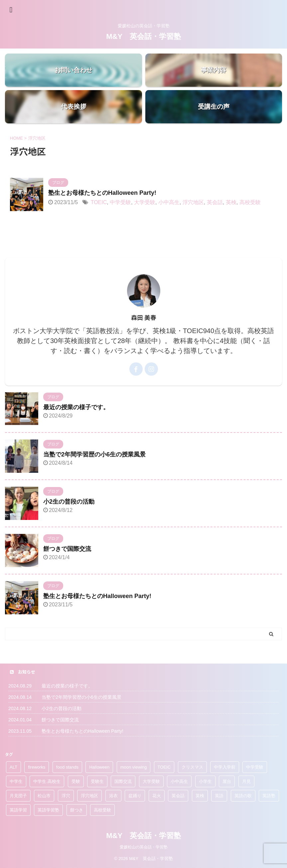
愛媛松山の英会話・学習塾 (144, 847)
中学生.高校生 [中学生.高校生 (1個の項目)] (47, 781)
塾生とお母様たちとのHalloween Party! (102, 193)
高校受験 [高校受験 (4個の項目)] (102, 810)
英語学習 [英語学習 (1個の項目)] (18, 810)
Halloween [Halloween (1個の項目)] (99, 767)
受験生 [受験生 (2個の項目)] (97, 781)
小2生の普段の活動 (69, 502)
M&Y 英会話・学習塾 (143, 36)
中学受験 (120, 202)
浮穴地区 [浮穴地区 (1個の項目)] (89, 796)
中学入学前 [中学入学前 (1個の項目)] (225, 767)
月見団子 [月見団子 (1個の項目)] (18, 796)
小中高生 (169, 202)
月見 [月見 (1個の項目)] (246, 781)
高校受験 (250, 202)
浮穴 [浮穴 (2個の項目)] (66, 796)
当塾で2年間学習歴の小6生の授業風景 (94, 454)
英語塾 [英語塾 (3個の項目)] (269, 796)
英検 (231, 202)
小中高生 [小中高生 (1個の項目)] (179, 781)
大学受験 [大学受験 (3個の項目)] (151, 781)
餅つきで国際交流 (67, 549)
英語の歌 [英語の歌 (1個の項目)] (243, 796)
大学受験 (145, 202)
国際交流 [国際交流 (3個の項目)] (123, 781)
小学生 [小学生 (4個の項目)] (205, 781)
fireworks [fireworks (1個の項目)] (37, 767)
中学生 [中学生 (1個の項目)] (16, 781)
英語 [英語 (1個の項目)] (219, 796)
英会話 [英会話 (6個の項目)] (178, 796)
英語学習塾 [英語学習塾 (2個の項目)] (48, 810)
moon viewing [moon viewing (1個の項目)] (134, 767)
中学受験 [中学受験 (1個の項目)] (255, 767)
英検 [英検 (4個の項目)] (200, 796)
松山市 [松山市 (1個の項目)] (44, 796)
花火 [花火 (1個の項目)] (157, 796)
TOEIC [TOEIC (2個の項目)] (164, 767)
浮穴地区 (193, 202)
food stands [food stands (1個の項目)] (67, 767)
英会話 (215, 202)
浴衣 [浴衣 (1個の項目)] (113, 796)
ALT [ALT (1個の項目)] (13, 767)
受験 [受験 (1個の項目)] (76, 781)
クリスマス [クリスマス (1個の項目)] (192, 767)
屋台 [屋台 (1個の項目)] (227, 781)
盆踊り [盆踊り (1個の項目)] (135, 796)
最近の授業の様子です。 (76, 407)
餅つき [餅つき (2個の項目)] (77, 810)
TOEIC (99, 202)
